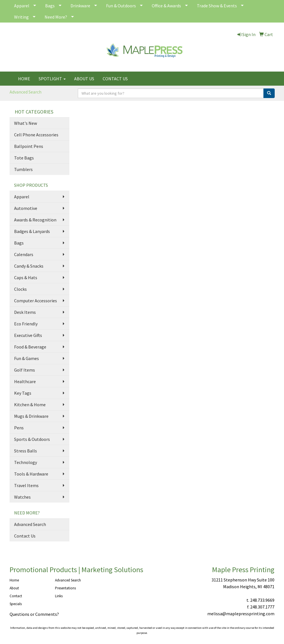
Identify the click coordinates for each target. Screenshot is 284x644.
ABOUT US (84, 79)
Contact (16, 596)
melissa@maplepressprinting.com (241, 614)
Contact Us (25, 536)
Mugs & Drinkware (31, 416)
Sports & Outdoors (32, 439)
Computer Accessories (36, 301)
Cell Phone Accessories (36, 135)
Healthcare (25, 381)
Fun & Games (27, 358)
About (14, 588)
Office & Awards (166, 6)
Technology (26, 462)
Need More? (56, 17)
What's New (26, 123)
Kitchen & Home (30, 405)
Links (59, 596)
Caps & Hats (26, 277)
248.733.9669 (262, 600)
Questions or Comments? (34, 614)
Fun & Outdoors (121, 6)
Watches (22, 497)
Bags (50, 6)
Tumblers (23, 169)
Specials (16, 604)
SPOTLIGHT (52, 79)
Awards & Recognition (35, 220)
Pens (19, 428)
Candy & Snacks (29, 266)
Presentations (65, 588)
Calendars (24, 254)
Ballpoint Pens (29, 146)
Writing (21, 17)
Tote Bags (24, 158)
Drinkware (80, 6)
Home (14, 580)
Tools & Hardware (31, 474)
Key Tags (23, 393)
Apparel (22, 6)
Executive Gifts (28, 335)
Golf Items (25, 370)
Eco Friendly (26, 324)
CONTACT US (115, 79)
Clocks (20, 289)
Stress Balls (26, 451)
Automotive (26, 208)
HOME (24, 79)
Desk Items (25, 312)
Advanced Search (26, 92)
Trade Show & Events (217, 6)
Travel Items (26, 485)
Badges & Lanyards (32, 231)
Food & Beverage (30, 347)
